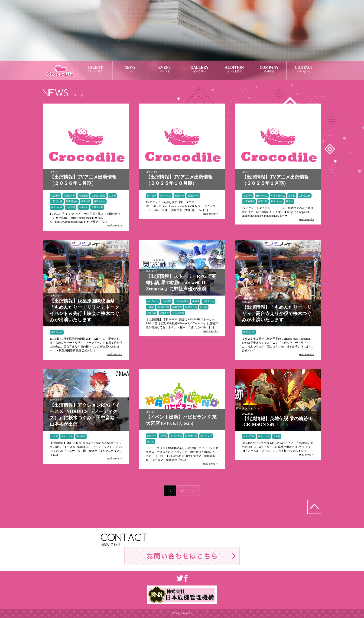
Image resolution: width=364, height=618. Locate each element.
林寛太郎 (263, 201)
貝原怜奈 (179, 196)
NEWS (130, 69)
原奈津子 (152, 436)
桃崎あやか (100, 201)
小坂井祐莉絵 (98, 196)
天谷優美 (83, 196)
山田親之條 (57, 201)
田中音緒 (71, 207)
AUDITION (234, 69)
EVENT (165, 69)
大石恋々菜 (69, 196)
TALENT (95, 69)
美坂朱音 (152, 313)
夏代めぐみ (262, 196)
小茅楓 (196, 301)
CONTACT (304, 69)
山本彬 (112, 196)
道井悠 (150, 441)
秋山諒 (289, 201)
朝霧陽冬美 (72, 201)
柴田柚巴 (86, 201)
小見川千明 (208, 301)
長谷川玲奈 (97, 207)
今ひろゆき (153, 301)
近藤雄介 (83, 207)
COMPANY (269, 69)
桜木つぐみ (57, 207)
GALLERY (200, 69)
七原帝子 (55, 196)
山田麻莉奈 (249, 201)
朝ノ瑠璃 (152, 196)
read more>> (114, 225)
